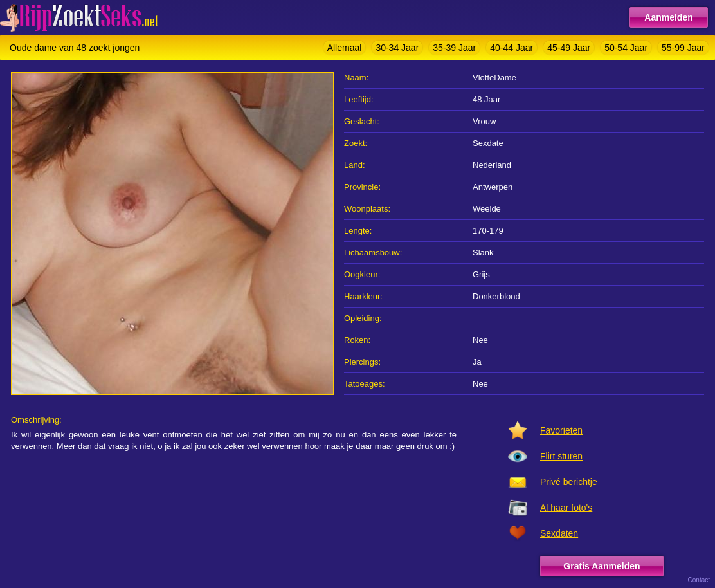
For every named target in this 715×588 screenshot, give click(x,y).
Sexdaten (559, 533)
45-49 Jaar (569, 48)
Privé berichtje (569, 482)
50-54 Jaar (626, 48)
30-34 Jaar (397, 48)
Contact (699, 580)
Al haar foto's (566, 508)
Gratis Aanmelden (602, 566)
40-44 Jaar (511, 48)
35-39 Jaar (454, 48)
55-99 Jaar (683, 48)
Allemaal (345, 48)
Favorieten (561, 430)
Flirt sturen (561, 456)
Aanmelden (668, 17)
